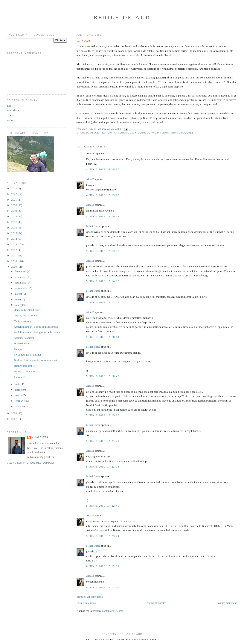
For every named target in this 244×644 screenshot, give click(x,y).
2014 (14, 239)
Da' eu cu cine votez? (26, 371)
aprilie (18, 390)
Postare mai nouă (86, 603)
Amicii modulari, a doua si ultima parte (36, 327)
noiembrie (21, 277)
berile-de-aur (122, 18)
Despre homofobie (24, 366)
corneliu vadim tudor (153, 133)
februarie (20, 401)
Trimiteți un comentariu (90, 597)
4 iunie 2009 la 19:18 (103, 169)
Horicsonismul (22, 343)
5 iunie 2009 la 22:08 (103, 467)
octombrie (21, 283)
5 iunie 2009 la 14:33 (103, 281)
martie (18, 395)
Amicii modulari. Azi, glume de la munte (37, 332)
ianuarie (19, 406)
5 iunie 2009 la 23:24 (103, 536)
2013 (14, 244)
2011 (14, 255)
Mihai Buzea (93, 226)
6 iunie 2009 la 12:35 (103, 587)
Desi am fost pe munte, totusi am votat (36, 360)
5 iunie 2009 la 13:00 (103, 251)
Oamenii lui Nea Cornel (27, 310)
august (19, 294)
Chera (10, 115)
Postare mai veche (227, 603)
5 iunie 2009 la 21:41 (103, 441)
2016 (14, 228)
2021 (14, 200)
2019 (14, 211)
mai (17, 384)
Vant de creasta (22, 321)
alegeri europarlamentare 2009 (113, 133)
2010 (14, 261)
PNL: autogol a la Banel (27, 355)
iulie (17, 299)
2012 (14, 250)
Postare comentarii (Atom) (108, 611)
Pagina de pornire (156, 603)
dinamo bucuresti (183, 133)
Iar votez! (19, 377)
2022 (14, 194)
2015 (14, 233)
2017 (14, 222)
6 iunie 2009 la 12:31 (103, 566)
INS (9, 106)
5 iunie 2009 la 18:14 (103, 337)
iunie (18, 305)
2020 (14, 205)
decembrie (21, 271)
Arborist (11, 120)
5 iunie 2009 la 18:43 (103, 376)
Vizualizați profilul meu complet (31, 463)
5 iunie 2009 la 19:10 (103, 415)
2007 (14, 419)
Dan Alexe (13, 110)
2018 (14, 216)
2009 (14, 267)
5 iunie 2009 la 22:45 (103, 506)
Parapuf (18, 349)
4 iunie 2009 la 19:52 (103, 216)
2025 (14, 188)
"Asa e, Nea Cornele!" (26, 315)
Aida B (90, 179)
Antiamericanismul (25, 338)
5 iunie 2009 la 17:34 (103, 302)
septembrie (21, 288)
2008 (14, 413)
